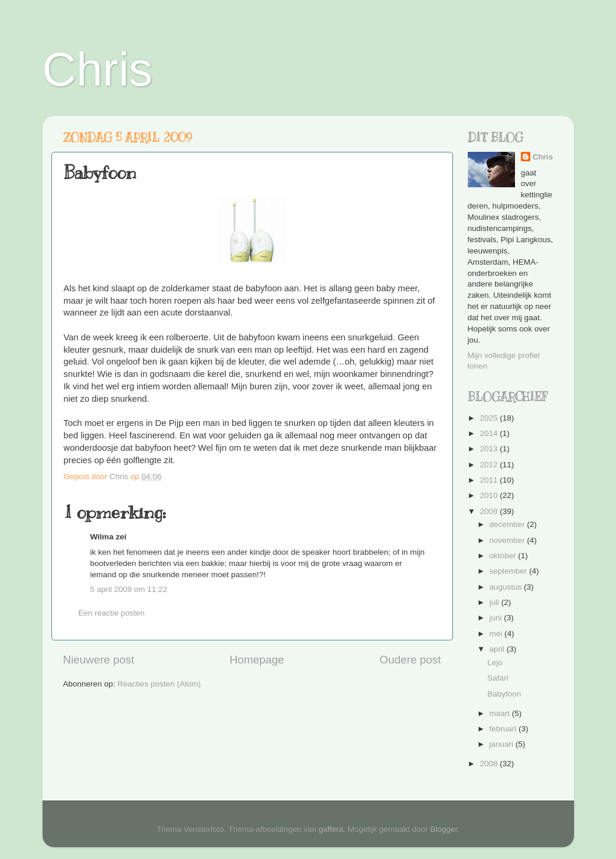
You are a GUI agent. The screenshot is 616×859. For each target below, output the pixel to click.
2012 (490, 465)
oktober (504, 556)
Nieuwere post (99, 660)
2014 (490, 433)
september (510, 571)
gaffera (331, 829)
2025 (490, 418)
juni (497, 618)
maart (501, 713)
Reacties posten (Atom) (159, 684)
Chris (98, 69)
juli (496, 602)
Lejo (495, 663)
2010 (490, 495)
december (509, 524)
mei (497, 634)
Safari (498, 678)
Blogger (444, 829)
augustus (507, 587)
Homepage (257, 660)
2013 (490, 449)
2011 (490, 480)
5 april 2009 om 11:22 (129, 589)
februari (504, 729)
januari (503, 744)
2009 (490, 511)
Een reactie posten (112, 613)
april (498, 649)
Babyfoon (504, 694)
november (509, 540)
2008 (490, 764)
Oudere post (410, 660)
